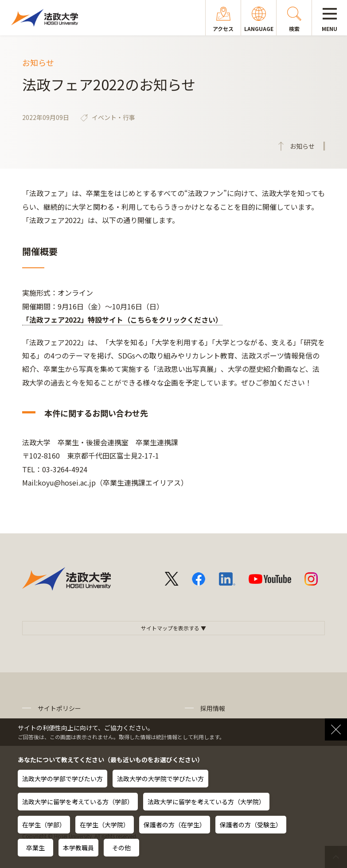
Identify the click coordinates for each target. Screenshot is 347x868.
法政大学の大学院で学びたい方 (160, 779)
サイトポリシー (59, 708)
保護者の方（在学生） (175, 825)
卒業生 (35, 848)
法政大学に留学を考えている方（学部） (78, 802)
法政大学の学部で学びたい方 (62, 779)
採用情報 (213, 708)
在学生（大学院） (105, 825)
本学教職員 (78, 848)
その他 (121, 848)
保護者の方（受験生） (251, 825)
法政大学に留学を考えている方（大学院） (206, 802)
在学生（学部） (44, 825)
